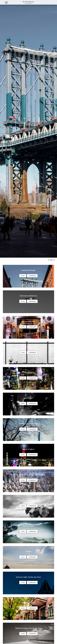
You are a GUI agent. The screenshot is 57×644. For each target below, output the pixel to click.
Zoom (23, 276)
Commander (32, 276)
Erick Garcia (28, 2)
